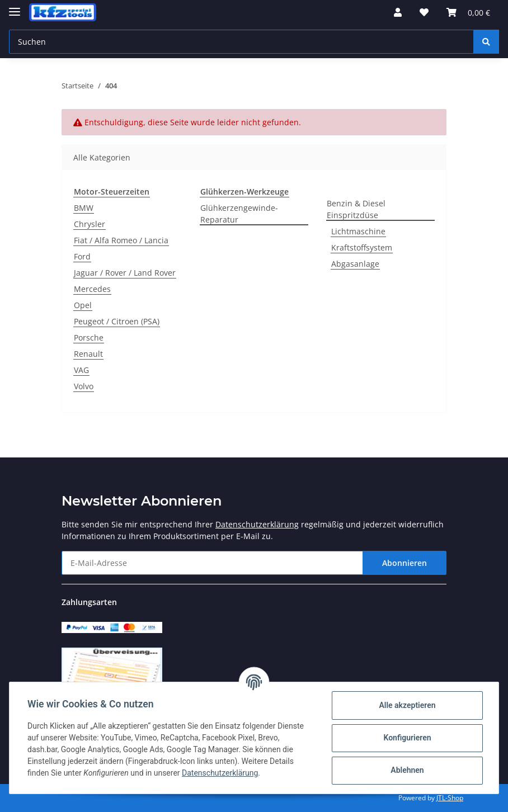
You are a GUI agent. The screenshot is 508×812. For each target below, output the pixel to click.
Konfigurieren (407, 738)
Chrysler (90, 224)
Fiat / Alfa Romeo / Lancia (121, 240)
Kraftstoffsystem (362, 247)
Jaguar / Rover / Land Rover (125, 273)
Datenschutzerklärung (257, 524)
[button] (398, 12)
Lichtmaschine (358, 231)
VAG (81, 370)
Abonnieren (404, 563)
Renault (88, 354)
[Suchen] (241, 42)
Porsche (89, 337)
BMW (84, 208)
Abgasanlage (355, 264)
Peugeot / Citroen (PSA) (117, 321)
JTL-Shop (450, 798)
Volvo (84, 386)
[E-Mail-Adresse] (212, 563)
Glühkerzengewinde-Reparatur (239, 214)
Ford (82, 256)
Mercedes (92, 289)
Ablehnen (407, 770)
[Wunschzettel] (424, 12)
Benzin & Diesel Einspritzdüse (356, 209)
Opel (83, 305)
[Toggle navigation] (15, 7)
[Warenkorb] (468, 12)
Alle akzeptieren (407, 705)
